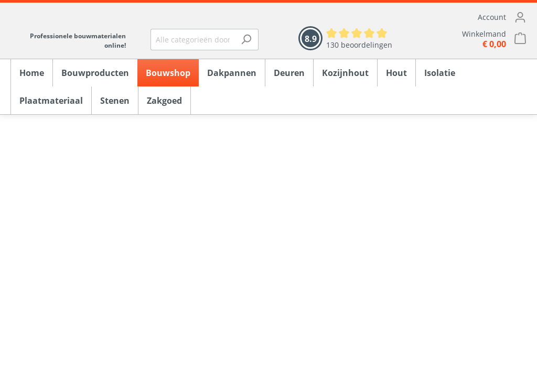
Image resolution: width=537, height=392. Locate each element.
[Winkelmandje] (470, 39)
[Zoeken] (246, 40)
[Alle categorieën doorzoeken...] (193, 40)
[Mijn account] (470, 17)
